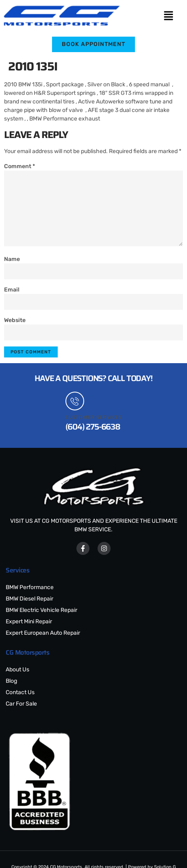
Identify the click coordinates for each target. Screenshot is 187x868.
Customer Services (94, 417)
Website (15, 320)
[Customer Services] (75, 401)
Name (12, 259)
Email (12, 290)
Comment (20, 166)
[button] (168, 16)
